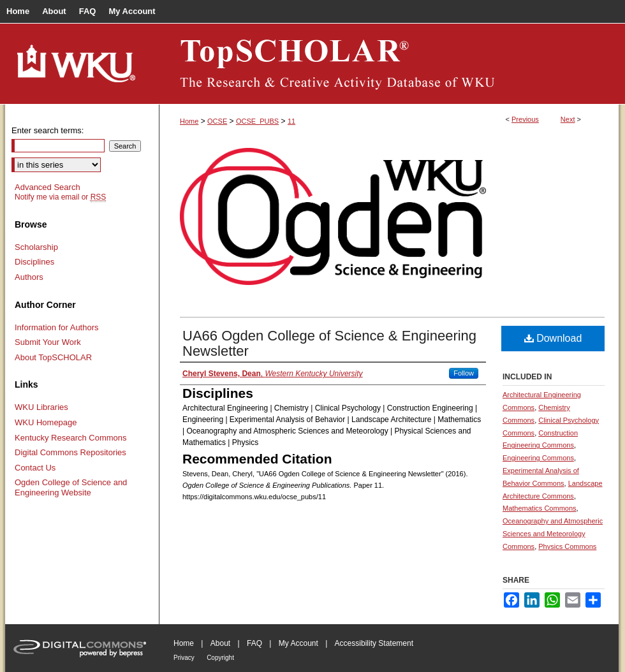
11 (291, 121)
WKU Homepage (46, 422)
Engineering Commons (538, 458)
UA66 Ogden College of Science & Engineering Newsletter (329, 343)
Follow (464, 373)
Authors (29, 277)
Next (568, 119)
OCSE (217, 121)
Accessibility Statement (374, 643)
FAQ (254, 643)
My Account (298, 643)
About (220, 643)
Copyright (220, 658)
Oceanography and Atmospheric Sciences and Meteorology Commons (553, 534)
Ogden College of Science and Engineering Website (71, 487)
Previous (525, 119)
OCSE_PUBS (257, 121)
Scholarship (36, 247)
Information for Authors (57, 327)
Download (553, 338)
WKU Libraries (41, 407)
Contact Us (35, 468)
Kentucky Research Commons (71, 438)
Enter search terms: (48, 130)
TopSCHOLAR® (389, 64)
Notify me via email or (60, 197)
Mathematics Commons (540, 508)
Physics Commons (567, 546)
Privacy (184, 658)
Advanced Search (48, 187)
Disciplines (34, 262)
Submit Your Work (48, 342)
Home (189, 121)
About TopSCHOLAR (53, 357)
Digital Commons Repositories (70, 452)
